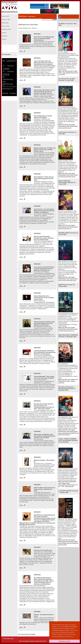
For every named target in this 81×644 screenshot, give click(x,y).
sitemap (27, 641)
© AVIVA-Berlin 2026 (8, 639)
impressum (32, 641)
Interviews (4, 36)
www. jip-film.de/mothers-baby (67, 280)
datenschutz (39, 641)
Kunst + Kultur (5, 26)
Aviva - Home (5, 16)
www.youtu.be (69, 486)
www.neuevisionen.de (65, 128)
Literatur (4, 33)
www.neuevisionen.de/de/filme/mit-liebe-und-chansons (69, 434)
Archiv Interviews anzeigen (28, 634)
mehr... (22, 51)
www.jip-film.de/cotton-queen (67, 177)
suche (23, 641)
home (45, 641)
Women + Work (6, 20)
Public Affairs (5, 23)
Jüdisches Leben (6, 29)
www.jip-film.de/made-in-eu (66, 331)
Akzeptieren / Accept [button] (64, 641)
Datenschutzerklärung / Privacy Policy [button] (63, 636)
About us (4, 39)
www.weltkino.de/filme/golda (67, 485)
